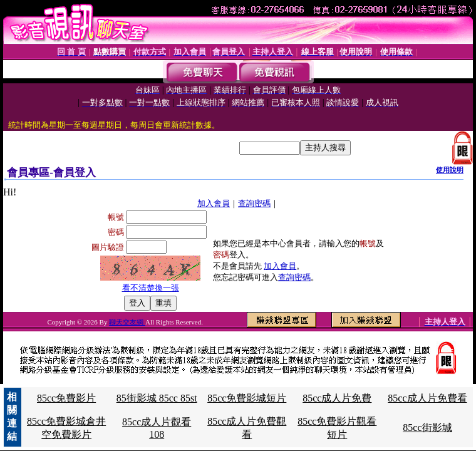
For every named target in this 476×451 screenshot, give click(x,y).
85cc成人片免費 (337, 398)
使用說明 (450, 170)
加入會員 (214, 203)
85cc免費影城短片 (247, 398)
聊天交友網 (127, 322)
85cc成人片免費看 (427, 398)
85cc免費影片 (66, 398)
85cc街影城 (427, 428)
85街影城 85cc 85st (157, 398)
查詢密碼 (254, 203)
